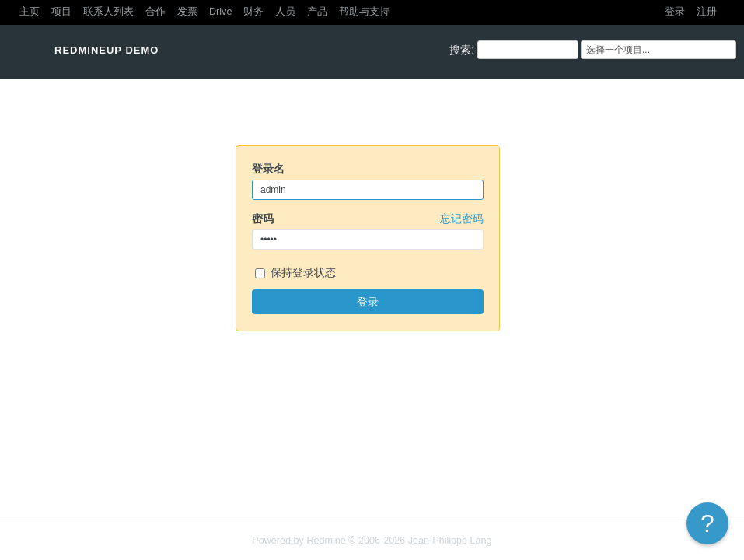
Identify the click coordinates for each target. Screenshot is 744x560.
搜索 (460, 50)
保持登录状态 (295, 273)
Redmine (326, 541)
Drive (220, 12)
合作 (155, 12)
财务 (253, 12)
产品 (317, 12)
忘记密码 (462, 219)
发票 (187, 12)
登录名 (268, 169)
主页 (30, 12)
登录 (675, 12)
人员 (285, 12)
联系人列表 (108, 12)
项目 (61, 12)
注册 (707, 12)
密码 (368, 219)
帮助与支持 (364, 12)
